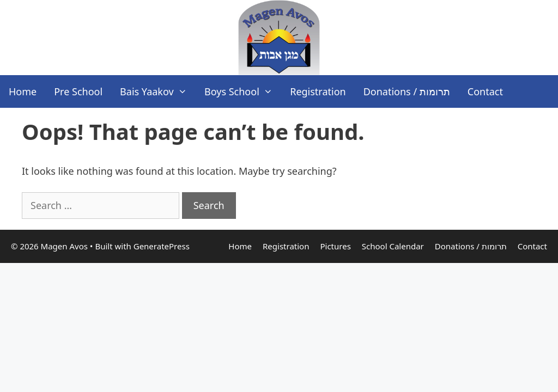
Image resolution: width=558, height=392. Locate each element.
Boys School (243, 91)
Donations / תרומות (407, 91)
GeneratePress (162, 246)
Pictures (335, 246)
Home (23, 91)
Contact (485, 91)
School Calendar (393, 246)
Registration (318, 91)
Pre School (78, 91)
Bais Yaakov (158, 91)
